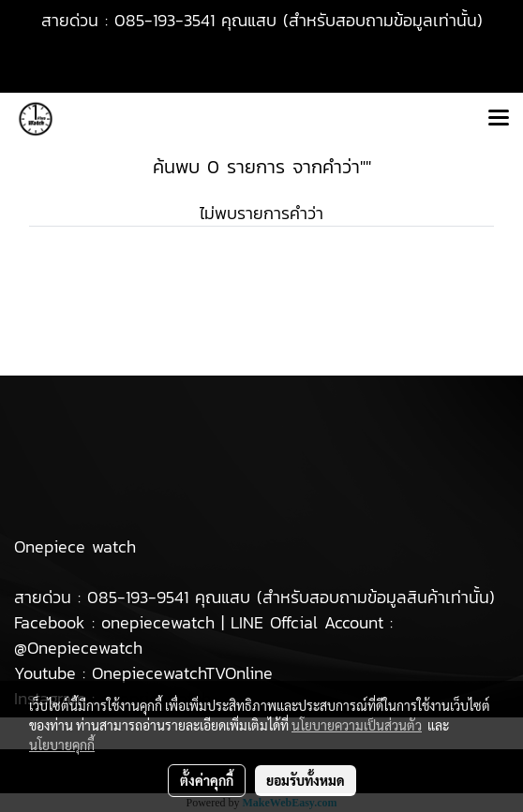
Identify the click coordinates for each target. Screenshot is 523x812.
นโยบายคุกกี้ (62, 745)
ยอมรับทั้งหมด (306, 780)
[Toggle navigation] (499, 119)
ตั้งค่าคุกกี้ (207, 780)
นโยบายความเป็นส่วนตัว (357, 725)
